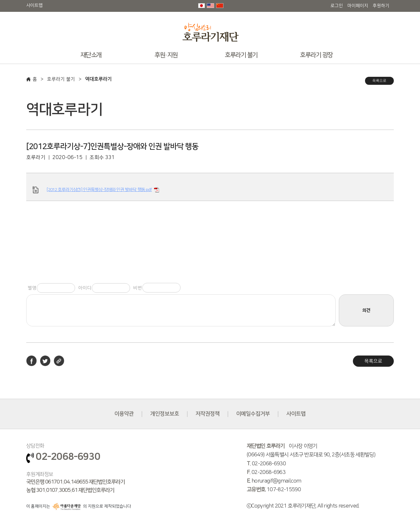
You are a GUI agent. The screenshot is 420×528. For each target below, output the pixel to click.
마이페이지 (358, 6)
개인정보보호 (165, 414)
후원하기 (381, 6)
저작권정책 (208, 414)
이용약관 (124, 414)
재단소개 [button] (91, 55)
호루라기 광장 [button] (316, 55)
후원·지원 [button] (166, 55)
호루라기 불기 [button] (241, 55)
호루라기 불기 (61, 79)
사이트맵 (35, 5)
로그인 (337, 6)
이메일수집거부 (253, 414)
